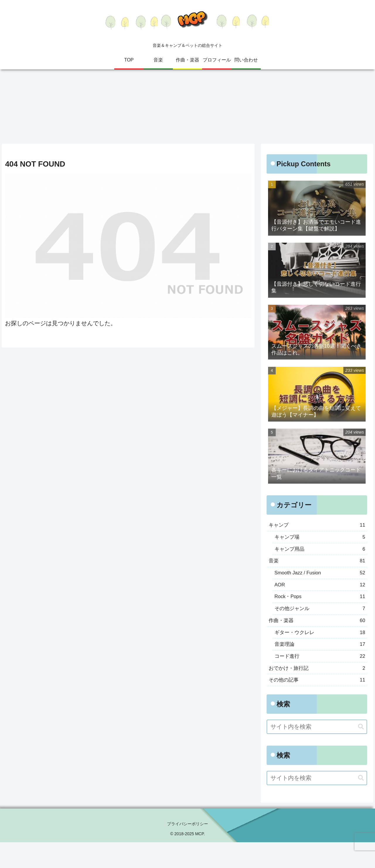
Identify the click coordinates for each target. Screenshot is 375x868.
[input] (317, 753)
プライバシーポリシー (187, 850)
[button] (361, 753)
